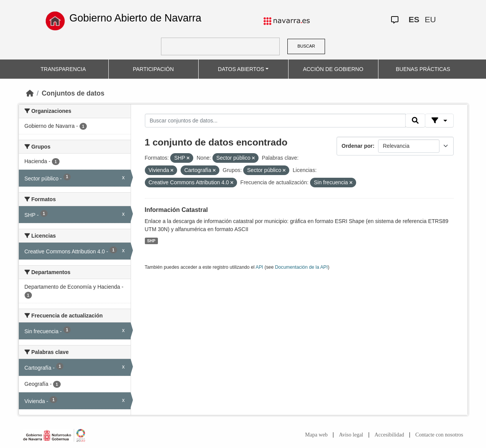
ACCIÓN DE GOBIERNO (333, 69)
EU (430, 19)
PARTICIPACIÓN (153, 69)
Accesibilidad (389, 435)
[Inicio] (30, 93)
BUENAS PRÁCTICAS (423, 69)
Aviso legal (351, 435)
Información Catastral (176, 210)
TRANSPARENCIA (63, 69)
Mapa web (316, 435)
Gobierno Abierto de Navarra (135, 18)
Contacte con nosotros (439, 435)
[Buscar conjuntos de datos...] (275, 121)
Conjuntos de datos (73, 93)
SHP (151, 241)
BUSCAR (306, 46)
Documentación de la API (302, 267)
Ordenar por (357, 146)
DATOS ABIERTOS (241, 69)
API (259, 267)
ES (414, 19)
